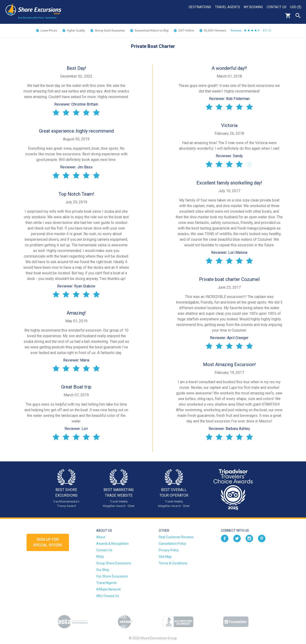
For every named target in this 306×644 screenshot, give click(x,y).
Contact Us (277, 7)
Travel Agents (227, 7)
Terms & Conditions (173, 563)
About (101, 537)
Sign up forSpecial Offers (48, 542)
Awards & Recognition (112, 544)
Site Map (165, 557)
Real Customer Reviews (176, 537)
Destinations (200, 7)
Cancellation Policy (172, 544)
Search (298, 16)
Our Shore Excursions (112, 576)
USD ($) (296, 7)
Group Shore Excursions (114, 563)
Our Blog (103, 570)
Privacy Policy (169, 550)
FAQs (100, 557)
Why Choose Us (108, 596)
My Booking (253, 7)
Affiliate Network (108, 589)
